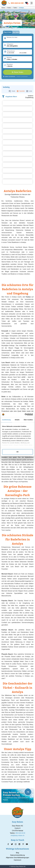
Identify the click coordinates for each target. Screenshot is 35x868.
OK (17, 452)
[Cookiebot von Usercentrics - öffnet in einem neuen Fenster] (25, 415)
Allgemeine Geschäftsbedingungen (17, 858)
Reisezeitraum (11, 51)
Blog (17, 853)
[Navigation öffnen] (31, 3)
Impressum (17, 860)
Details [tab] (17, 420)
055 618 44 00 (16, 3)
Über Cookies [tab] (28, 420)
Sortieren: (31, 96)
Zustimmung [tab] (6, 420)
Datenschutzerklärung (18, 855)
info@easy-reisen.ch (17, 835)
